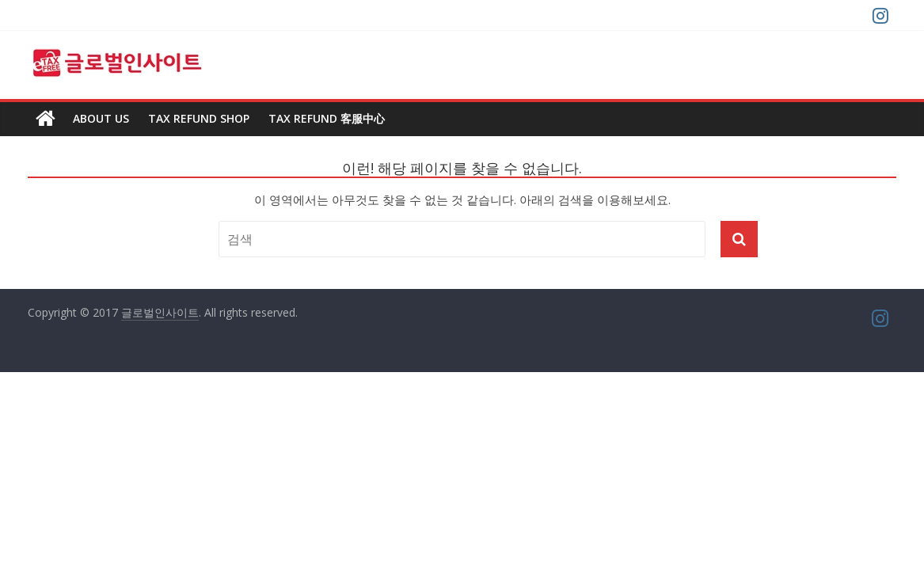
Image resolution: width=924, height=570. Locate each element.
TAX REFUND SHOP (199, 118)
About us (101, 118)
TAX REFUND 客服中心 (327, 118)
